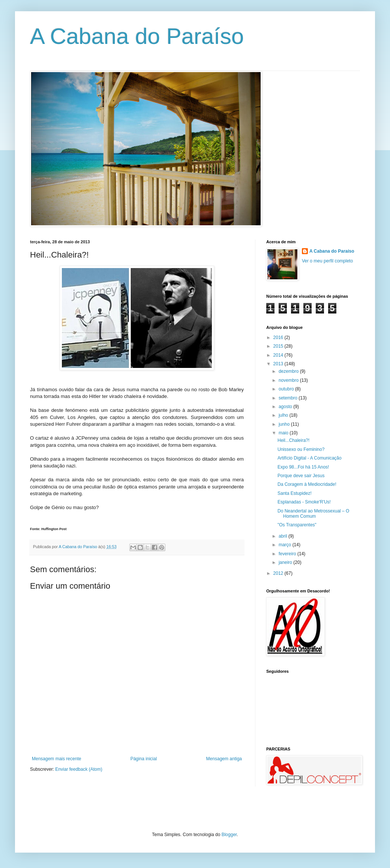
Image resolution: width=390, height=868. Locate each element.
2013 (279, 364)
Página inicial (144, 759)
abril (283, 536)
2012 (279, 573)
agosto (286, 407)
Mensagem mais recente (56, 759)
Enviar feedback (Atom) (79, 769)
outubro (287, 389)
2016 (279, 338)
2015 (279, 346)
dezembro (289, 371)
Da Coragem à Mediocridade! (307, 484)
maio (284, 433)
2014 (279, 355)
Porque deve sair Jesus (301, 476)
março (286, 545)
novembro (289, 380)
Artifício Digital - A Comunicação (310, 458)
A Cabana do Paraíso (137, 36)
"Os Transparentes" (297, 525)
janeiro (286, 562)
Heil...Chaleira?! (293, 440)
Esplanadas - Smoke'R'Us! (304, 502)
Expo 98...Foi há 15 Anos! (303, 467)
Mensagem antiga (224, 759)
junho (285, 424)
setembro (289, 398)
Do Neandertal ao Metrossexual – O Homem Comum (313, 514)
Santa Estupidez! (295, 493)
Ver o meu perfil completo (327, 261)
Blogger (229, 835)
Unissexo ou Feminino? (301, 449)
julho (284, 415)
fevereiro (288, 554)
